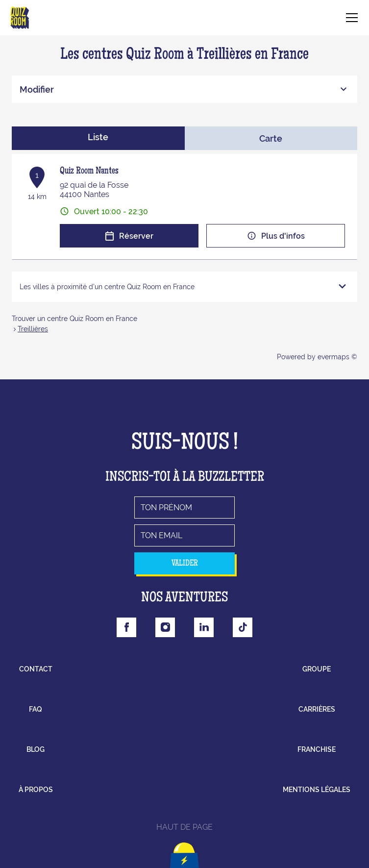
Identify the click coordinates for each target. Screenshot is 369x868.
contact (36, 669)
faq (36, 709)
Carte (271, 138)
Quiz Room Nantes (89, 172)
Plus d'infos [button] (276, 236)
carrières (317, 709)
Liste (98, 137)
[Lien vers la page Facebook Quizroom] (126, 627)
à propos (36, 790)
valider (185, 564)
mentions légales (317, 790)
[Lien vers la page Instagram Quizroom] (165, 627)
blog (36, 749)
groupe (317, 669)
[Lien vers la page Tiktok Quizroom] (243, 627)
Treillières (33, 329)
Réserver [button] (129, 236)
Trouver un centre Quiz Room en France (74, 319)
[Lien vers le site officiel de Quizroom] (20, 18)
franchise (317, 749)
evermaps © (337, 357)
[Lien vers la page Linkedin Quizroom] (204, 627)
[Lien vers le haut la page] (184, 851)
